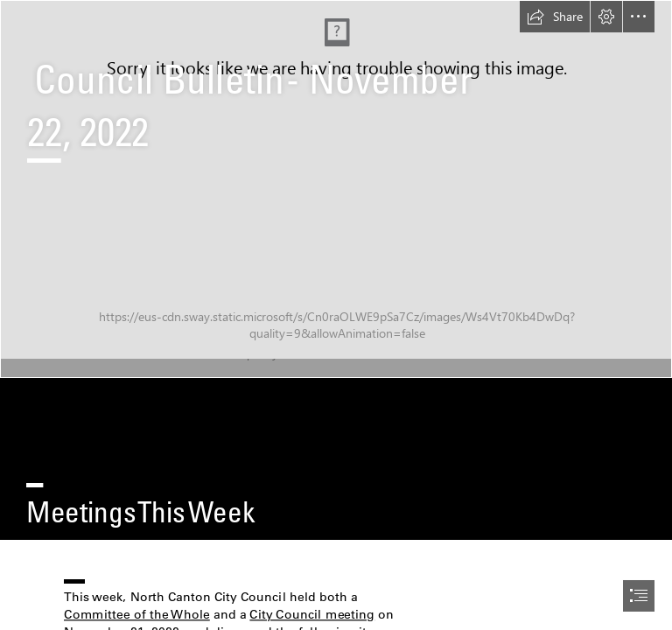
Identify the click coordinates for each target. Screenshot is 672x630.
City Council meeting (313, 614)
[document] (336, 315)
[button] (555, 17)
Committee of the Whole (137, 614)
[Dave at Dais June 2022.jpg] (336, 189)
